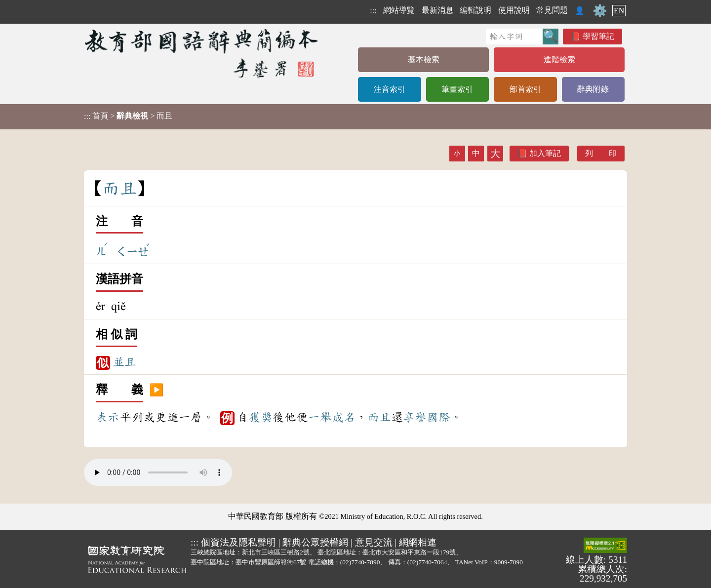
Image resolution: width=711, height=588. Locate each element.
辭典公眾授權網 (315, 542)
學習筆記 (598, 36)
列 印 (601, 153)
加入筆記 (545, 153)
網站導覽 (399, 10)
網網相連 (418, 542)
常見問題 (552, 10)
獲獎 (261, 417)
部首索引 (525, 89)
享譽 (415, 417)
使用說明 (514, 10)
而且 (379, 417)
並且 (124, 362)
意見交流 (374, 542)
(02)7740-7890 (360, 562)
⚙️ (600, 11)
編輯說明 (475, 10)
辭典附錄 (593, 89)
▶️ (157, 390)
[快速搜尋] (514, 37)
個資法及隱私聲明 (238, 542)
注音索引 (390, 89)
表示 (108, 417)
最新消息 (437, 10)
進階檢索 (559, 59)
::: (373, 11)
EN (619, 11)
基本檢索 (424, 59)
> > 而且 (128, 116)
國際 (438, 417)
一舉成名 (332, 417)
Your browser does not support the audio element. (158, 472)
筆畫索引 (457, 89)
